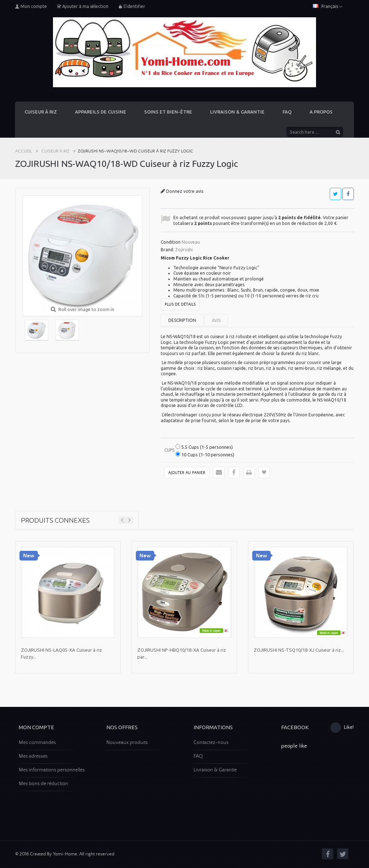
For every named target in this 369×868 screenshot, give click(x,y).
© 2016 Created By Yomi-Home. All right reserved (65, 854)
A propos (321, 112)
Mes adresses (33, 756)
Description (182, 320)
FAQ (287, 112)
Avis (216, 320)
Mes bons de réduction (43, 784)
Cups (170, 450)
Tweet (335, 194)
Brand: (167, 250)
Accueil (24, 151)
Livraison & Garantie (237, 112)
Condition (171, 242)
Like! (342, 728)
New (29, 556)
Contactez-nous (211, 743)
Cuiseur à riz (41, 112)
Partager (348, 194)
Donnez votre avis (184, 191)
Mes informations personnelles (52, 770)
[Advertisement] (184, 808)
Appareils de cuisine (101, 112)
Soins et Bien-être (168, 112)
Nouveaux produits (127, 743)
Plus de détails (180, 305)
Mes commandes (37, 743)
